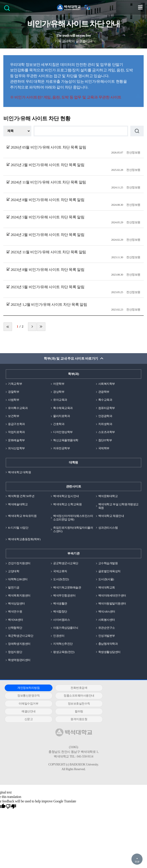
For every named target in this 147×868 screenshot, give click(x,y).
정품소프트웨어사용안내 (26, 696)
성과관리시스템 (108, 528)
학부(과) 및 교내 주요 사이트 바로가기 (71, 358)
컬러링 (72, 704)
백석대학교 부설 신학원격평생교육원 (118, 506)
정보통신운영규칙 (118, 688)
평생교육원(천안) (64, 652)
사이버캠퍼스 (61, 620)
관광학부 (104, 392)
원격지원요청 (26, 711)
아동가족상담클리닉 (66, 628)
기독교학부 (15, 384)
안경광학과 (105, 416)
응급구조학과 (16, 424)
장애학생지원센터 (19, 644)
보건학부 (14, 416)
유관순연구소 (107, 628)
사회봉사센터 (107, 620)
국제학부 (104, 448)
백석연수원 (15, 611)
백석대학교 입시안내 (66, 496)
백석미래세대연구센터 (112, 595)
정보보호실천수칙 (118, 696)
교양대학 (14, 571)
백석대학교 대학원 (19, 472)
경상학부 (59, 392)
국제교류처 (60, 571)
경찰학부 (14, 392)
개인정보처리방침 (26, 688)
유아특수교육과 (18, 408)
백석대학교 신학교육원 (67, 504)
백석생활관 (60, 603)
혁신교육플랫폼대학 (66, 440)
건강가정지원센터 (19, 563)
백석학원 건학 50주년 (21, 496)
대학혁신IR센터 (18, 579)
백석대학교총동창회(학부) (24, 539)
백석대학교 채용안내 (111, 516)
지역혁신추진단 (63, 644)
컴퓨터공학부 (107, 408)
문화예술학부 (16, 440)
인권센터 (59, 636)
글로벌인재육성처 (109, 571)
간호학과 (59, 424)
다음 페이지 (32, 327)
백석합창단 (60, 611)
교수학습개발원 (108, 563)
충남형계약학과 (108, 644)
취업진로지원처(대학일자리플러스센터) (73, 529)
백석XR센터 (15, 620)
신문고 (118, 704)
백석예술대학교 (18, 504)
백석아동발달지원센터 (112, 603)
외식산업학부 (16, 448)
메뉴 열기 (140, 7)
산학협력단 (15, 628)
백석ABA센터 (107, 611)
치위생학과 (105, 424)
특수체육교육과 (63, 408)
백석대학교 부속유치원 (22, 516)
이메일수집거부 (72, 696)
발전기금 (14, 587)
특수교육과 (105, 400)
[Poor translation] (11, 799)
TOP (137, 862)
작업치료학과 (16, 432)
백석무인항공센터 (64, 595)
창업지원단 (15, 652)
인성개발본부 (107, 636)
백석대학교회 (107, 587)
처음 (8, 327)
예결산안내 (26, 704)
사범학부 (14, 400)
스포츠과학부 (107, 432)
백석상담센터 (16, 603)
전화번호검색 (72, 688)
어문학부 (59, 384)
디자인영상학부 (63, 432)
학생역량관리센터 (19, 660)
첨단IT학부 (105, 440)
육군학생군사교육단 (21, 636)
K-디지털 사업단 (18, 528)
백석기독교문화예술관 (67, 587)
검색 (8, 9)
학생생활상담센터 (109, 652)
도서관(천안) (61, 579)
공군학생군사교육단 (66, 563)
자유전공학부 (61, 448)
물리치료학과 (61, 416)
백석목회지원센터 (19, 595)
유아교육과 (60, 400)
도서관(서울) (106, 579)
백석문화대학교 (108, 496)
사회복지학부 (107, 384)
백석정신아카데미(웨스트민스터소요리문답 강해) (73, 518)
